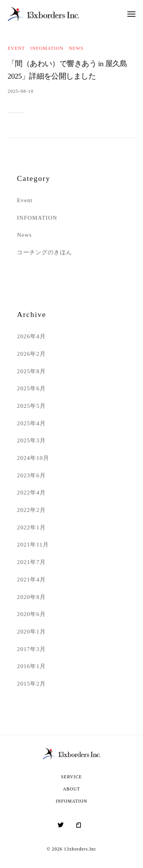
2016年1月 (31, 666)
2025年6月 (31, 388)
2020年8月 (31, 597)
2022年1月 (31, 527)
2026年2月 (31, 354)
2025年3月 (31, 440)
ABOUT (71, 789)
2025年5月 (31, 406)
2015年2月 (31, 683)
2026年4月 (31, 336)
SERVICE (71, 777)
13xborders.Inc (80, 849)
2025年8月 (31, 371)
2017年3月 (31, 649)
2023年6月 (31, 475)
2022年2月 (31, 510)
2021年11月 (33, 544)
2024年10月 (33, 458)
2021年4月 (31, 579)
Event (16, 48)
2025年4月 (31, 423)
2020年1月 (31, 631)
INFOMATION (47, 48)
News (76, 48)
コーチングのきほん (44, 252)
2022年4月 (31, 492)
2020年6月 (31, 614)
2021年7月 (31, 562)
